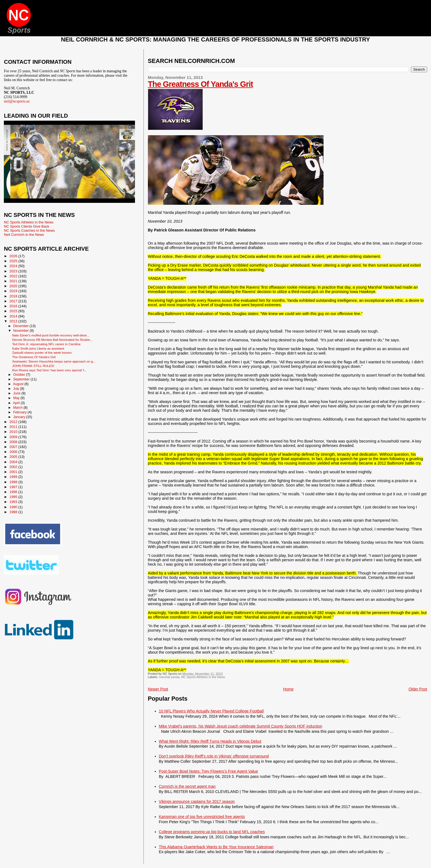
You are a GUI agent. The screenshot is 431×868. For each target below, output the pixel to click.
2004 (14, 462)
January (20, 417)
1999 (14, 477)
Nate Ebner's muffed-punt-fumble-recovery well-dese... (51, 335)
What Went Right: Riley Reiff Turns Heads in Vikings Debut (210, 741)
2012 (14, 422)
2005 (14, 457)
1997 (14, 487)
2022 (14, 276)
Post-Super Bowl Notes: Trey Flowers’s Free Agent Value (208, 771)
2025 (14, 261)
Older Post (418, 689)
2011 (14, 427)
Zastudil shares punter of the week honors (42, 353)
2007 (14, 447)
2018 (14, 296)
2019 (14, 291)
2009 (14, 437)
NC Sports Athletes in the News (203, 677)
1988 (14, 512)
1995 (14, 497)
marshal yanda (169, 677)
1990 (14, 507)
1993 (14, 502)
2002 (14, 467)
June (17, 393)
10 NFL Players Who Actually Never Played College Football (211, 711)
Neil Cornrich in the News (24, 235)
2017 (14, 301)
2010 (14, 432)
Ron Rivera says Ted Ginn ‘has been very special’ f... (49, 370)
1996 (14, 492)
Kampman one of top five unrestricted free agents (202, 817)
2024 (14, 266)
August (19, 384)
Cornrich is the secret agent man (187, 786)
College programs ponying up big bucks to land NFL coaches (212, 832)
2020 (14, 286)
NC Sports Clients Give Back (27, 226)
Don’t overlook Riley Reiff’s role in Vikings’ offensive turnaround (214, 756)
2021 (14, 281)
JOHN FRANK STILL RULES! (33, 366)
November (21, 331)
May (17, 398)
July (17, 389)
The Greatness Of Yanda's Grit (201, 84)
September (22, 379)
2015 (14, 311)
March (18, 408)
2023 (14, 271)
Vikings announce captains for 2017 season (197, 801)
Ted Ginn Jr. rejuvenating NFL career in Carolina (46, 344)
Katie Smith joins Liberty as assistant (38, 348)
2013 (14, 321)
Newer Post (158, 689)
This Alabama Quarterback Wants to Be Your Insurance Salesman (216, 847)
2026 (14, 256)
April (17, 403)
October (20, 375)
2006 (14, 452)
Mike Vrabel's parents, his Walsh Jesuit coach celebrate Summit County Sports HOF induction (241, 726)
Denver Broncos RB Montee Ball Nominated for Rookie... (52, 340)
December (21, 326)
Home (288, 689)
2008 (14, 442)
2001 (14, 472)
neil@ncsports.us (17, 101)
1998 (14, 482)
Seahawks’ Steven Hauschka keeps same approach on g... (54, 361)
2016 (14, 306)
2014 (14, 316)
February (20, 412)
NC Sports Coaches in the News (29, 230)
